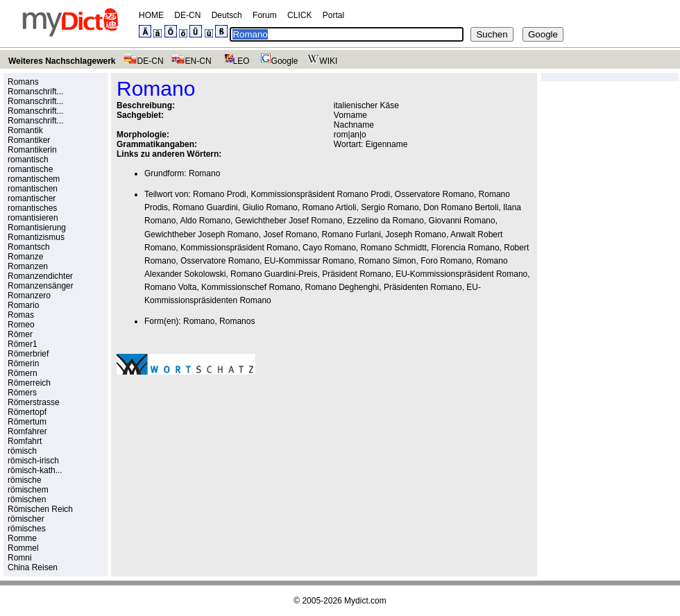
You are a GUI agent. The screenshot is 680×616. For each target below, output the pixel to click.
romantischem (34, 179)
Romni (20, 558)
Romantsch (29, 247)
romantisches (32, 208)
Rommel (23, 548)
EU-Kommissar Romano (309, 261)
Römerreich (29, 383)
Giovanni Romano (462, 221)
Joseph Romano (416, 234)
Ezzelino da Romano (385, 221)
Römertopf (27, 412)
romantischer (32, 198)
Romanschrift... (36, 92)
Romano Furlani (351, 234)
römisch (22, 451)
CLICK (299, 15)
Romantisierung (37, 228)
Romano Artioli (329, 207)
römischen (27, 499)
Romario (23, 305)
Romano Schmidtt (394, 248)
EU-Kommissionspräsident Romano (461, 274)
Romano (204, 173)
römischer (26, 519)
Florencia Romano (466, 248)
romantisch (28, 160)
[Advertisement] (188, 454)
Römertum (27, 422)
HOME (151, 15)
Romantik (25, 130)
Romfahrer (27, 431)
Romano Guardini (205, 207)
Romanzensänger (41, 286)
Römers (22, 393)
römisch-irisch (33, 461)
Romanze (25, 257)
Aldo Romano (205, 221)
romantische (30, 169)
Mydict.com (365, 601)
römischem (28, 490)
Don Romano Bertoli (461, 207)
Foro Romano (446, 261)
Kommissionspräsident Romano (239, 248)
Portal (333, 15)
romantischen (33, 189)
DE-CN (187, 15)
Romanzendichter (40, 276)
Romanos (237, 321)
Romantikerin (32, 150)
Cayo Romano (329, 248)
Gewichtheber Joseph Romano (202, 234)
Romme (22, 538)
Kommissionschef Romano (251, 287)
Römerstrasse (34, 402)
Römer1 (23, 344)
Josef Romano (290, 234)
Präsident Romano (356, 274)
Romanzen (28, 266)
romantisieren (33, 218)
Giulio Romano (270, 207)
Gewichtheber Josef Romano (289, 221)
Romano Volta (170, 287)
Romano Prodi (220, 194)
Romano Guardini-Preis (274, 274)
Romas (21, 315)
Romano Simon (388, 261)
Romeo (21, 325)
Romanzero (29, 296)
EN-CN (191, 61)
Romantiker (29, 140)
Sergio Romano (390, 207)
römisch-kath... (35, 470)
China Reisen (33, 567)
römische (25, 480)
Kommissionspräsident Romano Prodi (320, 194)
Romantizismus (36, 237)
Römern (23, 373)
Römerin (23, 363)
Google (278, 61)
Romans (23, 82)
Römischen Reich (40, 509)
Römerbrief (28, 354)
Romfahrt (25, 441)
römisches (27, 529)
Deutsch (227, 15)
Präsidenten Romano (423, 287)
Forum (265, 15)
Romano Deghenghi (342, 287)
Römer (20, 334)
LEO (234, 61)
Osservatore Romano (434, 194)
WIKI (321, 61)
